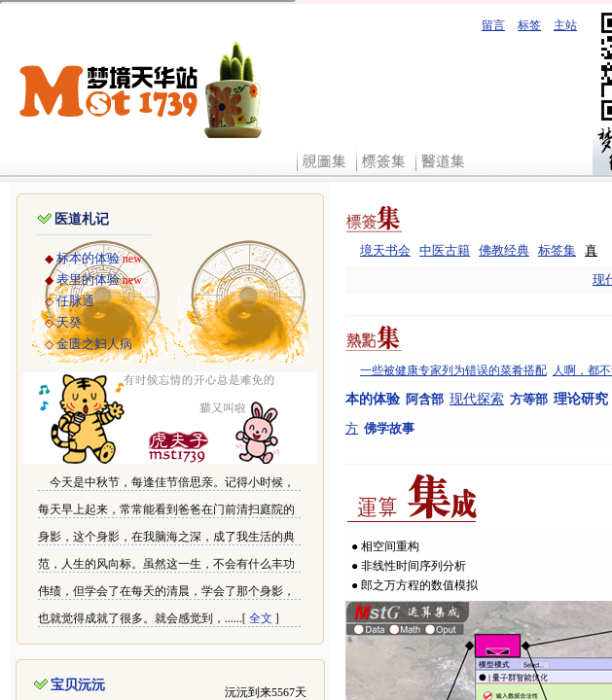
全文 (261, 618)
